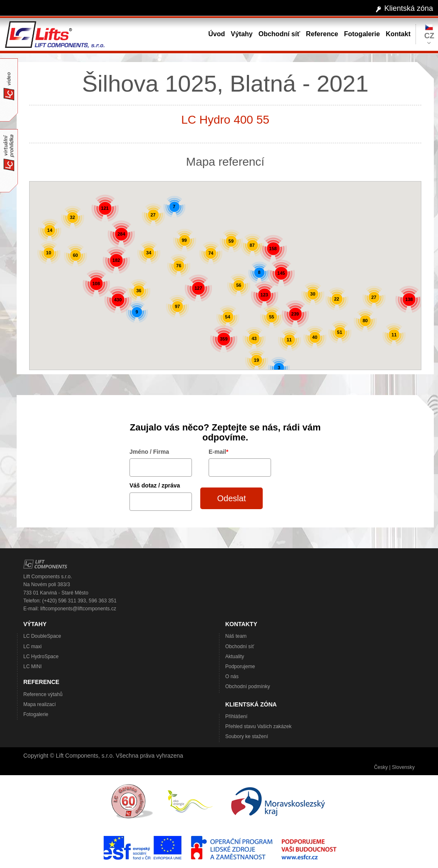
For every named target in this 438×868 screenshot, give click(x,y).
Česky (381, 767)
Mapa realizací (40, 704)
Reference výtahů (43, 694)
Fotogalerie (36, 714)
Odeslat (232, 498)
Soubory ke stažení (247, 736)
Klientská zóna (409, 8)
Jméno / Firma (149, 452)
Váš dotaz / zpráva (155, 485)
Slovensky (403, 767)
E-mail (218, 452)
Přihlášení (236, 716)
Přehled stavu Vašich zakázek (258, 726)
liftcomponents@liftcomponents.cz (78, 609)
